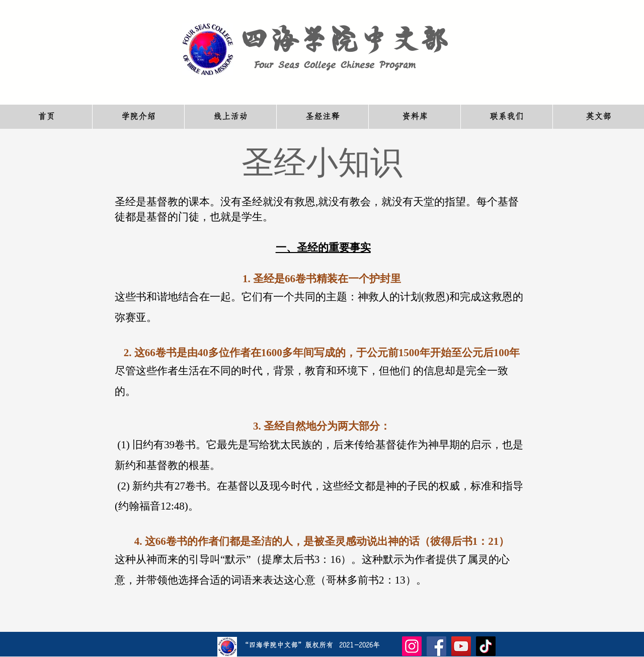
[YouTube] (461, 646)
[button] (138, 117)
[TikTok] (486, 646)
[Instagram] (412, 646)
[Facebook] (436, 646)
